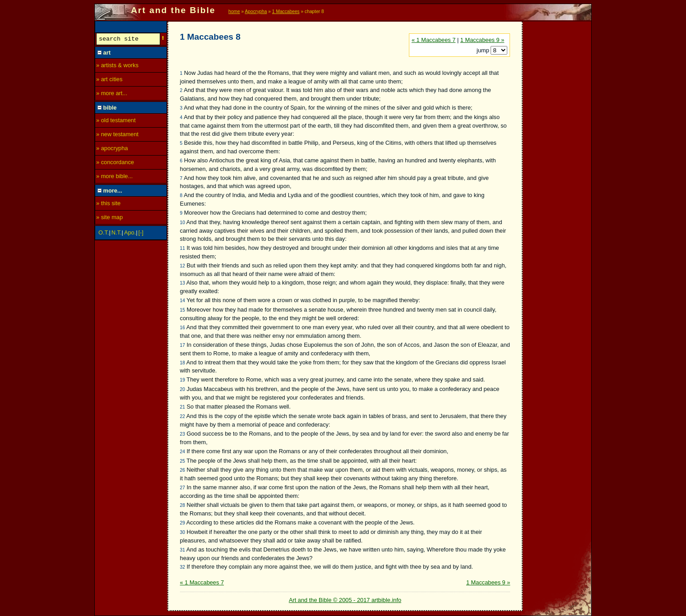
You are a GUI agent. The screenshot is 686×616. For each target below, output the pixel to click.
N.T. (117, 234)
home (234, 11)
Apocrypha (256, 11)
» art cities (109, 80)
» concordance (115, 163)
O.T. (104, 234)
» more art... (112, 94)
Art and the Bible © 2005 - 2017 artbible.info (345, 600)
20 (183, 389)
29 (183, 523)
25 (183, 461)
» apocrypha (112, 149)
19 (183, 380)
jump (484, 50)
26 (183, 470)
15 (183, 310)
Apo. (130, 234)
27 (183, 488)
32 (183, 567)
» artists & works (117, 67)
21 (183, 407)
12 (183, 266)
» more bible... (114, 177)
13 (183, 283)
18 (183, 363)
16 (183, 328)
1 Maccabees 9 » (482, 40)
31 (183, 550)
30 (183, 532)
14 (183, 301)
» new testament (117, 136)
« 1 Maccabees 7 (433, 40)
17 (183, 345)
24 (183, 452)
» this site (108, 205)
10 (183, 223)
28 (183, 505)
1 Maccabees (286, 11)
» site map (109, 218)
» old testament (116, 122)
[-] (141, 234)
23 (183, 434)
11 (183, 248)
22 (183, 416)
